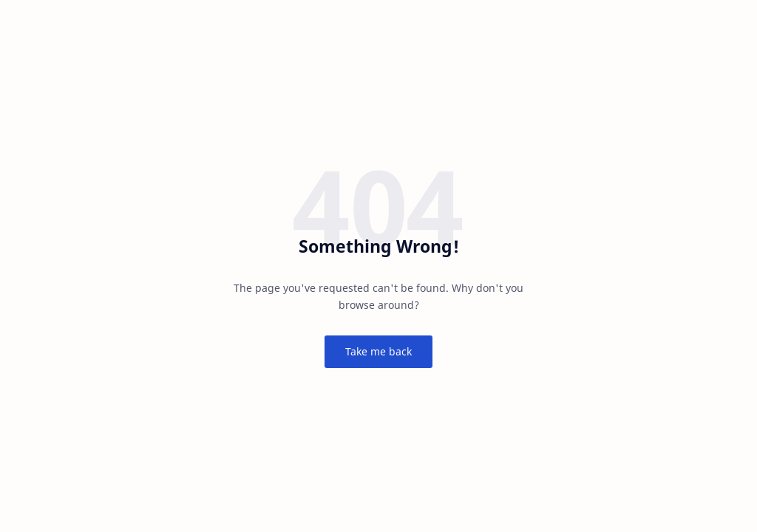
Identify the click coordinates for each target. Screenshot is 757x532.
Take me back (378, 351)
